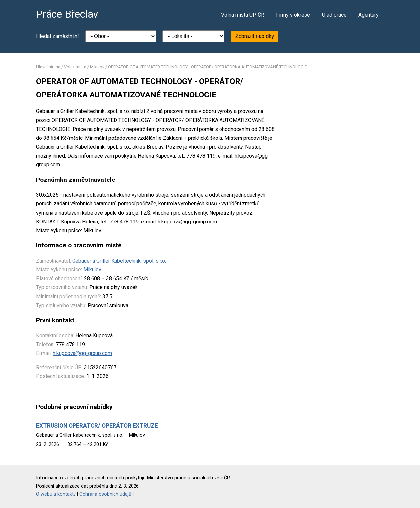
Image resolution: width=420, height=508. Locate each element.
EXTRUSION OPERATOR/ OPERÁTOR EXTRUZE (97, 426)
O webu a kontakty (56, 494)
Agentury (368, 15)
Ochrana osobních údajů (105, 494)
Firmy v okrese (293, 15)
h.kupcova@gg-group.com (82, 353)
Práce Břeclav (67, 14)
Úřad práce (334, 15)
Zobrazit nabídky (255, 36)
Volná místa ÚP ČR (243, 15)
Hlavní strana (48, 67)
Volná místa (75, 67)
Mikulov (97, 67)
